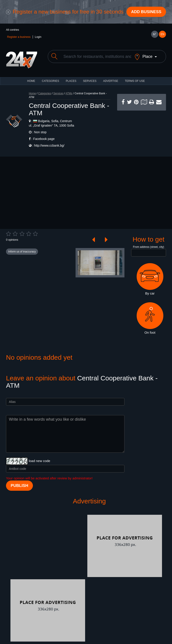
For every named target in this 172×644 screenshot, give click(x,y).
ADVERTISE (111, 81)
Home (32, 93)
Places (71, 81)
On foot (150, 318)
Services (90, 81)
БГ (154, 34)
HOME (31, 81)
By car (150, 279)
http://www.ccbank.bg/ (49, 145)
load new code (39, 461)
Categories (45, 93)
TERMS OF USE (135, 81)
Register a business (19, 37)
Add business (146, 12)
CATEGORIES (50, 81)
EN (163, 34)
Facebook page (44, 139)
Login (38, 37)
